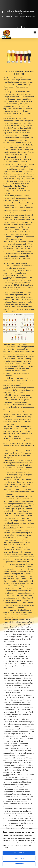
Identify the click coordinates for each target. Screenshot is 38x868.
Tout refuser (19, 864)
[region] (19, 848)
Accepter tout (19, 853)
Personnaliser (19, 858)
